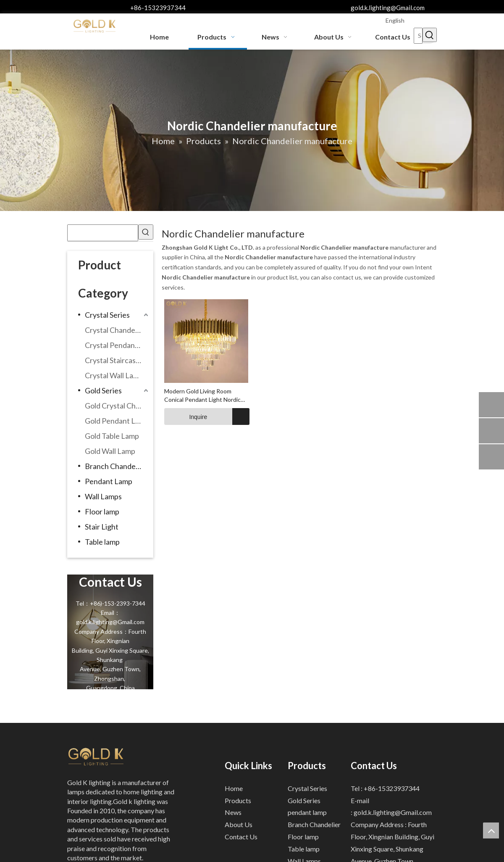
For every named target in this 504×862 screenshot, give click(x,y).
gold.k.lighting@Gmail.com (388, 8)
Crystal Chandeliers (117, 330)
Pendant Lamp (109, 481)
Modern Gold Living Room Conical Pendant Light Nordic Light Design (202, 396)
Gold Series (103, 390)
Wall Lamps (103, 496)
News (233, 812)
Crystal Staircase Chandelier (117, 360)
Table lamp (102, 542)
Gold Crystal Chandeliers (117, 406)
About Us (239, 824)
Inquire (186, 417)
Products (238, 800)
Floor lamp (102, 511)
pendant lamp (307, 812)
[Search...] (418, 36)
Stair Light (102, 527)
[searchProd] (103, 233)
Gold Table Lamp (112, 436)
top (491, 830)
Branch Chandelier (115, 466)
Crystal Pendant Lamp (117, 345)
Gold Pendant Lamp (117, 421)
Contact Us (241, 837)
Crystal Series (107, 315)
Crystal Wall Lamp (114, 375)
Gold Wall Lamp (110, 451)
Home (234, 788)
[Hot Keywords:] (430, 35)
